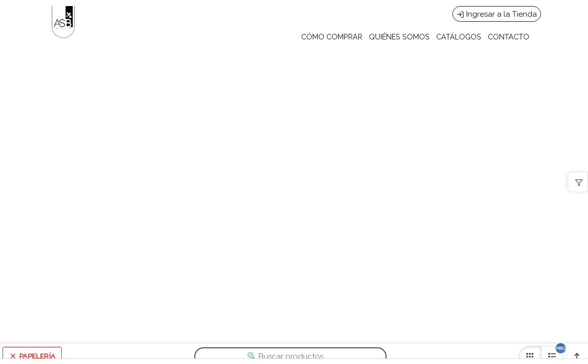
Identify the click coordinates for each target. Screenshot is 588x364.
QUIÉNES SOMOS (399, 37)
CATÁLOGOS (459, 37)
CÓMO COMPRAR (332, 37)
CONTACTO (509, 37)
